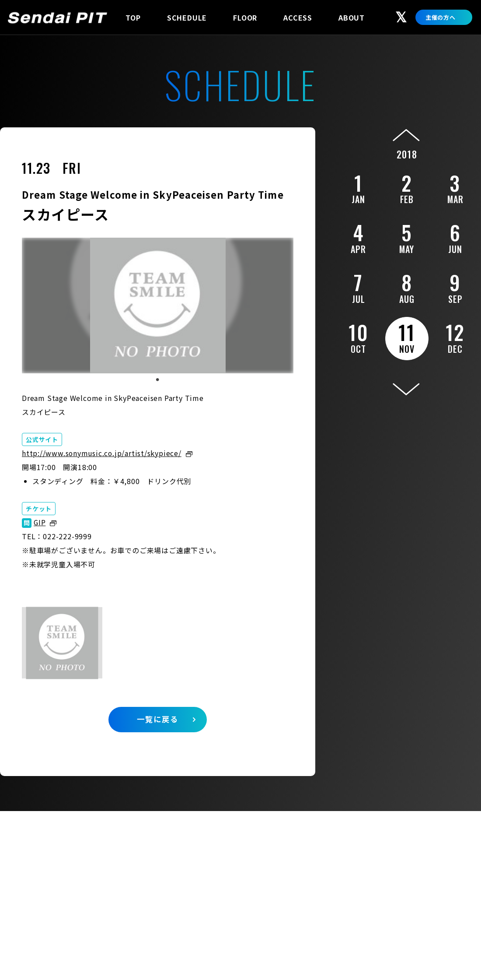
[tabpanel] (158, 306)
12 (455, 336)
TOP (133, 18)
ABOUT (352, 18)
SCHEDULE (187, 18)
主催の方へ (441, 17)
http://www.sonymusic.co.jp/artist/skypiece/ (102, 453)
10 (358, 336)
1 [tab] (157, 380)
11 (407, 336)
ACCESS (298, 18)
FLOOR (245, 18)
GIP (40, 522)
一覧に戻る (158, 721)
